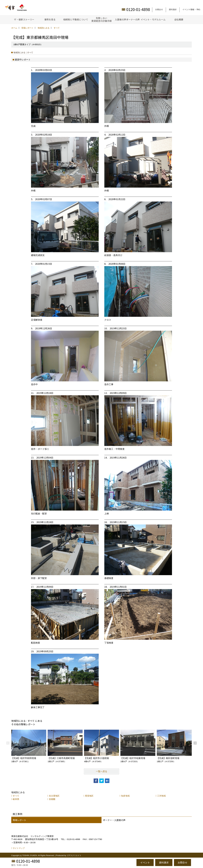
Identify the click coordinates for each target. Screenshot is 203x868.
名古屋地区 (54, 796)
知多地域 (125, 796)
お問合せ (159, 9)
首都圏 (52, 799)
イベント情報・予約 (191, 9)
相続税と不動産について (76, 19)
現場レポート (19, 820)
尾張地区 (89, 796)
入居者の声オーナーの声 (127, 19)
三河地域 (161, 796)
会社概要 (179, 19)
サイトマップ (19, 848)
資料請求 (173, 9)
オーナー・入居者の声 (114, 820)
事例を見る (50, 19)
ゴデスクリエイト (74, 855)
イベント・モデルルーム (153, 19)
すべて (16, 796)
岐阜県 (16, 799)
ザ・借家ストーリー (24, 19)
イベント (145, 862)
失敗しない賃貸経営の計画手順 (101, 19)
